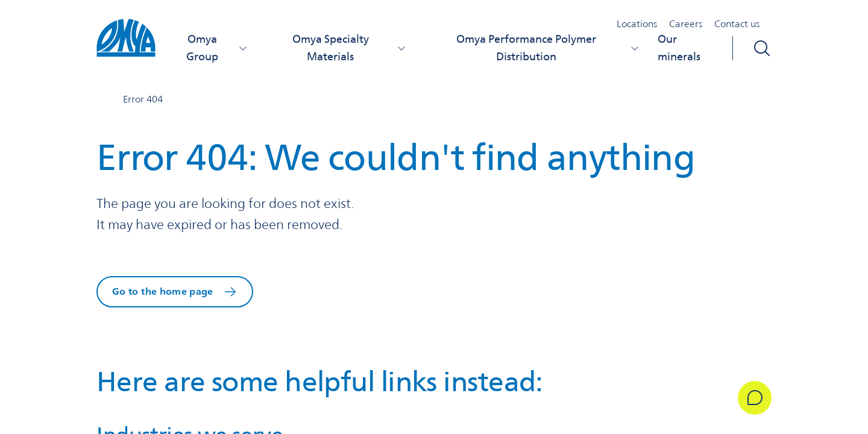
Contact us (737, 24)
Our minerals (679, 48)
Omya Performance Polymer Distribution (548, 48)
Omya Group (217, 48)
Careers (686, 24)
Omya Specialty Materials (349, 48)
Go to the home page (163, 291)
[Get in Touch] (755, 398)
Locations (637, 24)
